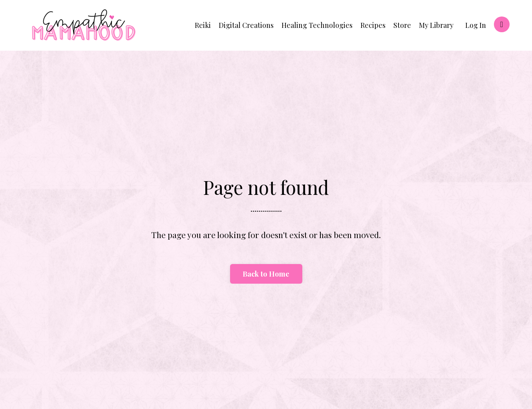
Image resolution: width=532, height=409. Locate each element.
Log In (476, 25)
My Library (436, 25)
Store (402, 25)
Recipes (373, 25)
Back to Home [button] (266, 274)
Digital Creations (246, 25)
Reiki (203, 25)
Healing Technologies (317, 25)
